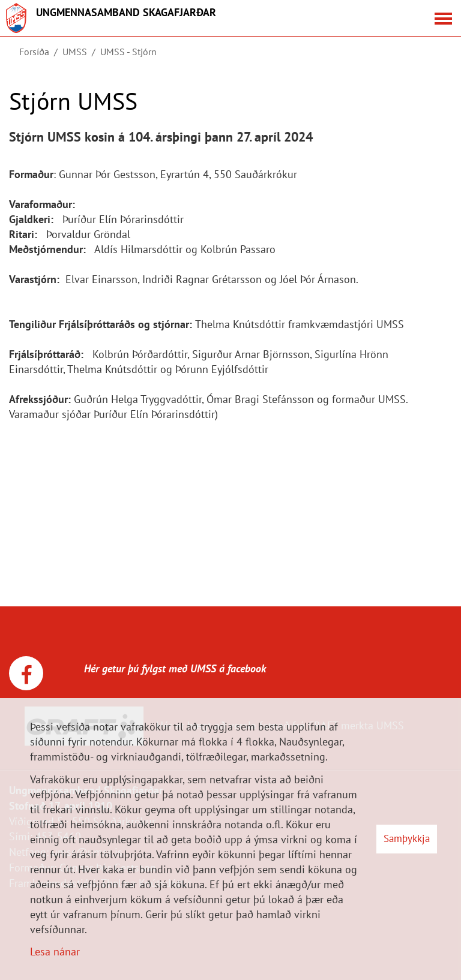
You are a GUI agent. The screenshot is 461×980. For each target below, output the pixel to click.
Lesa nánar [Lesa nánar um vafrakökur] (55, 952)
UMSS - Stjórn (128, 52)
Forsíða (34, 52)
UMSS (75, 52)
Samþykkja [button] (407, 838)
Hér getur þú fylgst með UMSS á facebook (161, 668)
